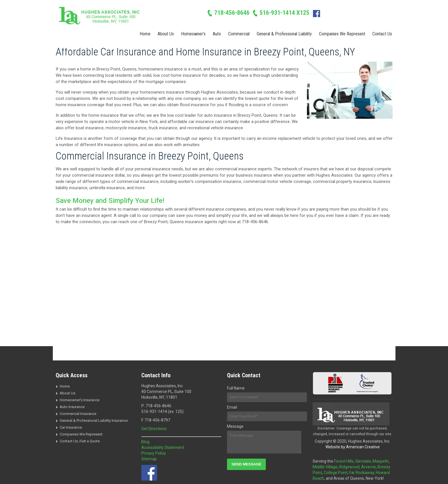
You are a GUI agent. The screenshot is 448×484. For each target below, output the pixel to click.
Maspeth (381, 461)
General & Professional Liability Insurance (94, 421)
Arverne (368, 467)
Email (232, 407)
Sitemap (149, 459)
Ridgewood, (350, 467)
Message (235, 426)
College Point (336, 473)
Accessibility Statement (163, 447)
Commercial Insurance (78, 414)
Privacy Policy (154, 453)
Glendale (363, 461)
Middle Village (325, 467)
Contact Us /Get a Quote (80, 441)
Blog (145, 442)
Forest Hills (344, 461)
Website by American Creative (353, 447)
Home (65, 386)
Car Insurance (71, 427)
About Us (68, 393)
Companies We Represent (81, 434)
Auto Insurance (72, 407)
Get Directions (154, 429)
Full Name (236, 388)
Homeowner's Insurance (80, 400)
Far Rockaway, (362, 473)
